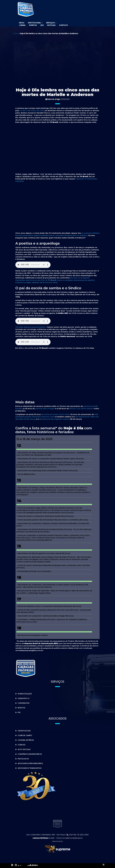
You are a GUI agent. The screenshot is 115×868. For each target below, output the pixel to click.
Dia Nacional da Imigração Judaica (54, 419)
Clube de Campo (25, 735)
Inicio (22, 23)
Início (16, 34)
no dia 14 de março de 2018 (32, 111)
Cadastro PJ (24, 698)
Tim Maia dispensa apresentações (30, 327)
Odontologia (24, 731)
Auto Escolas (24, 749)
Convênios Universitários (30, 754)
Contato (63, 25)
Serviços (51, 23)
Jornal (22, 25)
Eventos (33, 25)
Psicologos (23, 759)
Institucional (35, 23)
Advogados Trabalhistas (30, 768)
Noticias (51, 25)
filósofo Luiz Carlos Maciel (81, 409)
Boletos (21, 708)
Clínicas (22, 745)
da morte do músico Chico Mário (56, 414)
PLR (19, 712)
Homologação (25, 694)
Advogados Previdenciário (30, 763)
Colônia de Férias (26, 740)
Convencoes (24, 703)
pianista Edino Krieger (45, 409)
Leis (42, 25)
